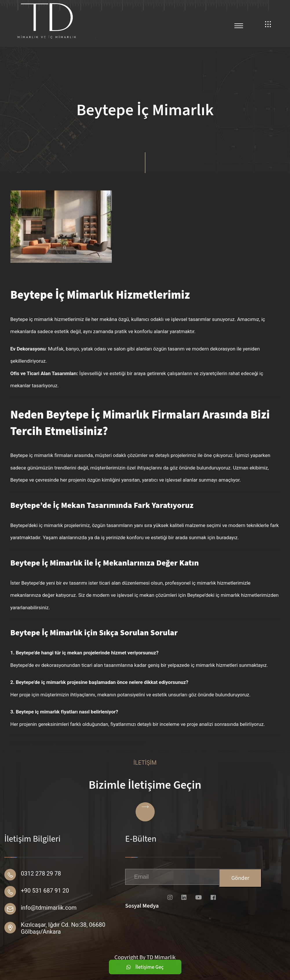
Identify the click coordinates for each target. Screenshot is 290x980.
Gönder (240, 878)
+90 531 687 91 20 (45, 891)
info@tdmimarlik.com (49, 908)
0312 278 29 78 (41, 873)
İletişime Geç (145, 967)
